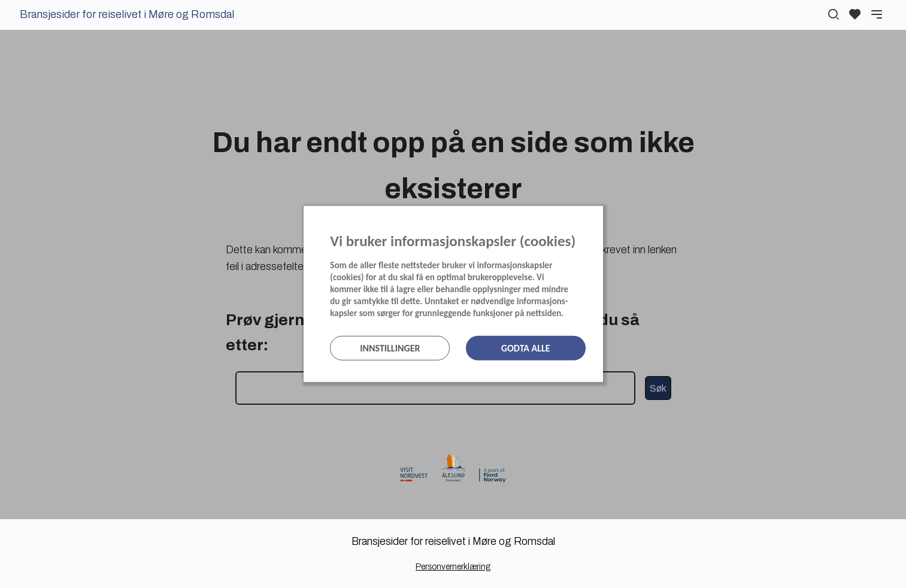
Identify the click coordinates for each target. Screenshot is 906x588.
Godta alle (526, 348)
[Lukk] (599, 218)
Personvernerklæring (453, 567)
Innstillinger (390, 348)
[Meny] (877, 14)
